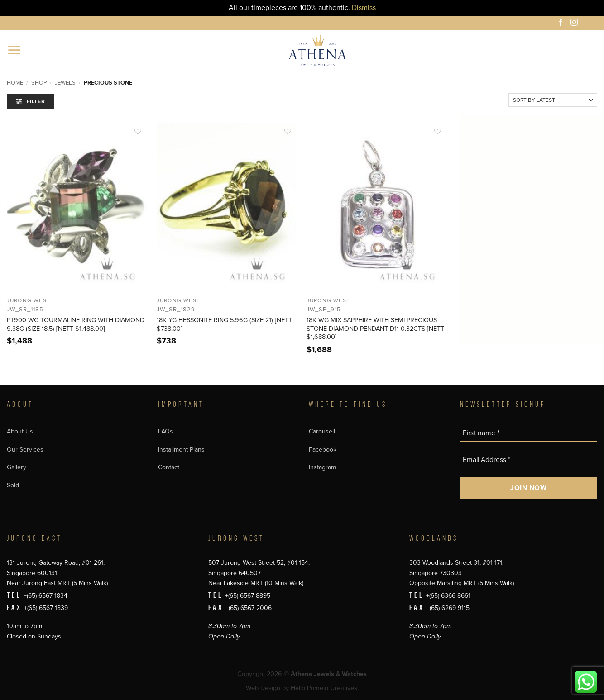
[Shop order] (553, 100)
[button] (15, 50)
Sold (13, 485)
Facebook (323, 450)
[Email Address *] (529, 460)
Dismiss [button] (364, 8)
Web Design (263, 688)
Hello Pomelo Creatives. (325, 688)
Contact (169, 467)
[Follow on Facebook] (562, 24)
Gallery (17, 467)
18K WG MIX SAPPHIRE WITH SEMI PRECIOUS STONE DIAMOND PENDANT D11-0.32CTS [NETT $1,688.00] (375, 329)
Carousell (322, 431)
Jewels (65, 83)
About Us (20, 431)
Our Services (25, 450)
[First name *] (529, 433)
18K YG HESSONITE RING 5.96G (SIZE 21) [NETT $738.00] (224, 324)
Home (15, 83)
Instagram (322, 467)
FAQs (165, 431)
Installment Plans (181, 450)
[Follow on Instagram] (575, 24)
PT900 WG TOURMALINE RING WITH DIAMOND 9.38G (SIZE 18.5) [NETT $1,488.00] (76, 324)
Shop (39, 83)
